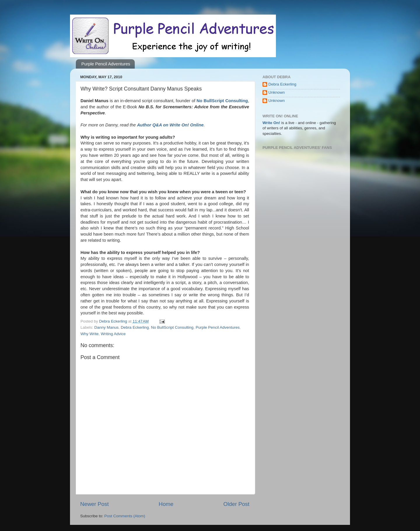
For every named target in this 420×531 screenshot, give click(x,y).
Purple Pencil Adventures (106, 64)
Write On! (271, 123)
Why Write (90, 334)
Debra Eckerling (135, 327)
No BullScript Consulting (172, 327)
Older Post (236, 504)
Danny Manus (106, 327)
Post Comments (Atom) (125, 516)
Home (166, 504)
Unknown (276, 92)
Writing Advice (113, 334)
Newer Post (94, 504)
